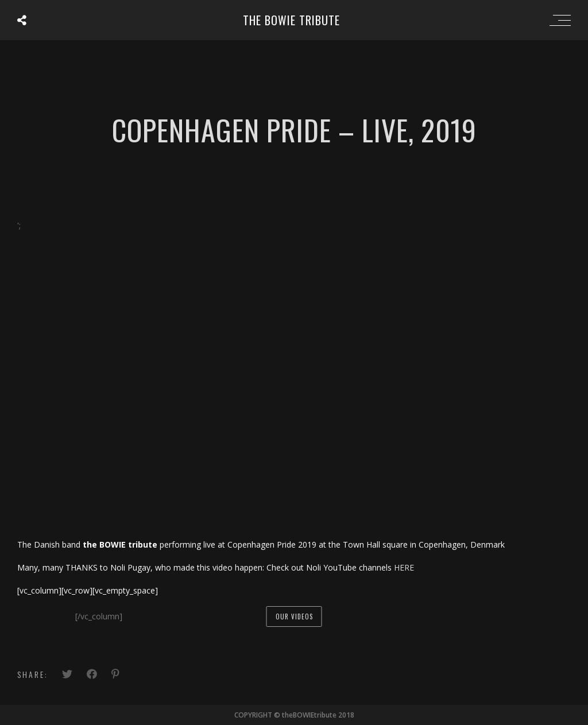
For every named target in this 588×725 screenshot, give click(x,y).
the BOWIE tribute (291, 20)
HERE (404, 567)
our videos (294, 617)
